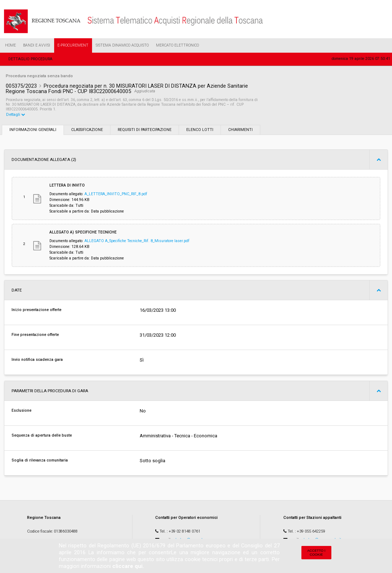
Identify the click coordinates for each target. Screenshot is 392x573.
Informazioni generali (33, 130)
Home (10, 45)
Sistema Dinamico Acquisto (122, 45)
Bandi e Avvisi (37, 45)
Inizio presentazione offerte (36, 310)
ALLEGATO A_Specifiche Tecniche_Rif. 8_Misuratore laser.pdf (137, 241)
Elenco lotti (200, 130)
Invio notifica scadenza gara (37, 360)
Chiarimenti (240, 130)
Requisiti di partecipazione (145, 130)
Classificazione (87, 130)
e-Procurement (73, 45)
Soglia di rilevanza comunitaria (40, 461)
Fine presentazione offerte (35, 335)
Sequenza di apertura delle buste (42, 436)
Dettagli (16, 115)
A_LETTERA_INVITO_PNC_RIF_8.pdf (116, 194)
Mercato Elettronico (177, 45)
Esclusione (21, 411)
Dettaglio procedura (30, 59)
